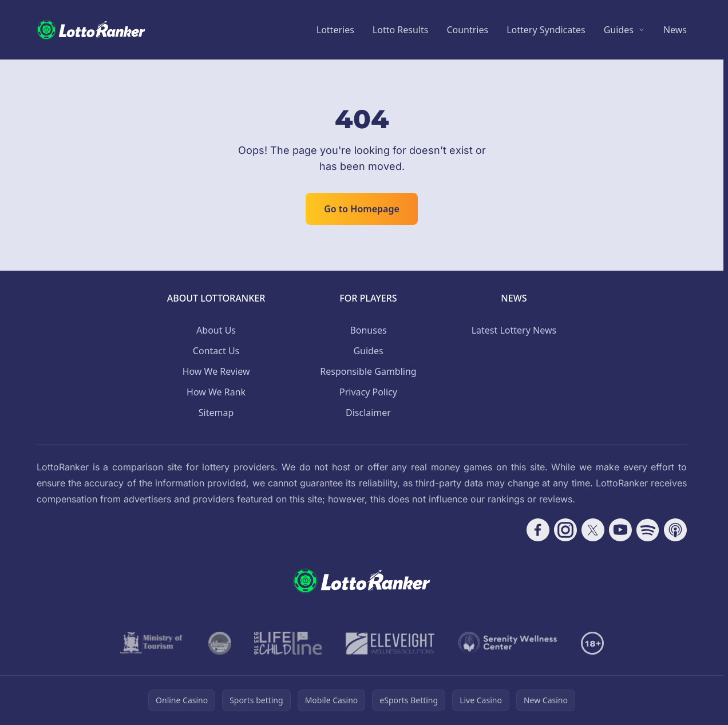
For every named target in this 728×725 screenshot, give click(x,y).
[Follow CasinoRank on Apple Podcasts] (675, 530)
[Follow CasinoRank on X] (593, 530)
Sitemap (216, 413)
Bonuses (368, 330)
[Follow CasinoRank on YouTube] (620, 530)
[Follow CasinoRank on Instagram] (565, 530)
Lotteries (335, 30)
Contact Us (216, 351)
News (675, 30)
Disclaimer (368, 413)
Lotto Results (401, 30)
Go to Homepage (362, 209)
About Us (216, 330)
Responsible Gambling (368, 371)
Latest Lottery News (514, 330)
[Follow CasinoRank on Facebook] (538, 530)
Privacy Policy (368, 392)
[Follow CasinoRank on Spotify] (648, 530)
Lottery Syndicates (546, 30)
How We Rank (216, 392)
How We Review (216, 371)
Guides (619, 30)
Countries (467, 30)
